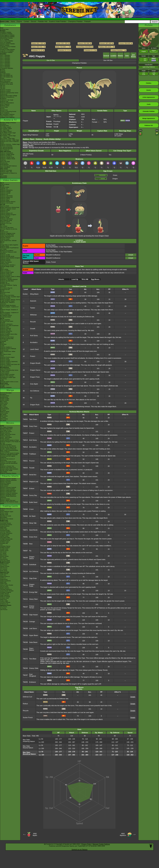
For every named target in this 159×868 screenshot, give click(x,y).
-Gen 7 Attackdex (5, 64)
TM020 (25, 454)
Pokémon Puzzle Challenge (8, 349)
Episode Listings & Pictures (8, 123)
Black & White (4, 269)
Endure (32, 488)
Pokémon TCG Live (6, 223)
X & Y (2, 243)
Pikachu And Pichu (6, 482)
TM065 (25, 516)
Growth (33, 329)
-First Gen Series (5, 561)
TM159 (25, 628)
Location (113, 55)
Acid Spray (34, 335)
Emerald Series (5, 409)
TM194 (25, 668)
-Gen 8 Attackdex (5, 65)
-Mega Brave (4, 579)
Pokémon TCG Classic (7, 519)
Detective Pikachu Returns (8, 202)
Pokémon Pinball (5, 360)
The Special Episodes (6, 147)
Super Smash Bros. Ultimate (8, 241)
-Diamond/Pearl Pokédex (7, 37)
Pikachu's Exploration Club (8, 492)
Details (131, 255)
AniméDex (3, 124)
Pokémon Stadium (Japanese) (9, 362)
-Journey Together (5, 532)
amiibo (2, 380)
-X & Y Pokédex (5, 39)
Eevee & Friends (5, 499)
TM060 (25, 509)
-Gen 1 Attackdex (5, 55)
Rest (31, 544)
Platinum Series (5, 412)
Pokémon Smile (5, 218)
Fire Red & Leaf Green (7, 321)
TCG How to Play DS (6, 288)
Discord (34, 21)
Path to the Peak (5, 162)
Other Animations (5, 167)
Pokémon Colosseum (6, 324)
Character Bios (4, 126)
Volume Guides (5, 400)
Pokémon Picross (5, 259)
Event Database (5, 113)
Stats (127, 55)
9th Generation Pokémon (7, 114)
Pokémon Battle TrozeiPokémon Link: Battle (9, 248)
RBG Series (4, 402)
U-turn (31, 509)
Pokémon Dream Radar (7, 272)
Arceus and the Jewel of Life (8, 447)
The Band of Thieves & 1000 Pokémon (8, 253)
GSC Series (4, 404)
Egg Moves (133, 55)
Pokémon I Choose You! (7, 466)
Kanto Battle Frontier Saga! (8, 133)
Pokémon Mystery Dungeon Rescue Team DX (8, 215)
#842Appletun (123, 834)
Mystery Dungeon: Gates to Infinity (10, 277)
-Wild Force (3, 600)
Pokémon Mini (4, 350)
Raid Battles (4, 517)
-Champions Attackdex (7, 68)
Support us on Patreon (79, 849)
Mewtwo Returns (5, 433)
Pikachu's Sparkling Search (8, 495)
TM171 (25, 659)
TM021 (25, 461)
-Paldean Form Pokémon (7, 117)
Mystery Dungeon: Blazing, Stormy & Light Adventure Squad (10, 300)
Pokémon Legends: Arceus (8, 209)
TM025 (25, 468)
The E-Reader (4, 340)
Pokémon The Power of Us (8, 468)
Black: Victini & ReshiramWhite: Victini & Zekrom (9, 451)
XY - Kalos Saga (5, 137)
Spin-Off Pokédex (5, 74)
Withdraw (33, 315)
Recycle (33, 322)
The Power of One (5, 430)
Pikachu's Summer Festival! (8, 487)
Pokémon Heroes (5, 436)
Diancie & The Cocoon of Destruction (7, 460)
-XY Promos (4, 569)
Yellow (2, 356)
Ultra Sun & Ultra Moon (7, 228)
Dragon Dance (35, 370)
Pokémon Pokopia (5, 192)
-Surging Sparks (5, 535)
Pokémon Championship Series (9, 93)
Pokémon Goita (5, 385)
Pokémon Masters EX (6, 197)
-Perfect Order (4, 522)
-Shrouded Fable (5, 538)
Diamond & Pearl (5, 292)
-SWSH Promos (5, 566)
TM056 (25, 502)
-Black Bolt (3, 527)
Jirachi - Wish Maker (6, 437)
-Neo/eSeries (4, 559)
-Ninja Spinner (4, 574)
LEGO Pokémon (5, 104)
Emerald (3, 323)
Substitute (33, 565)
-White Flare (4, 529)
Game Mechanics (5, 81)
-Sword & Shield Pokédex (7, 44)
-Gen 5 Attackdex (5, 61)
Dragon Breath (35, 363)
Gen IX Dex (51, 60)
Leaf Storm (33, 628)
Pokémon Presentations (7, 103)
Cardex (2, 78)
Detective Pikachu (5, 238)
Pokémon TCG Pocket (7, 203)
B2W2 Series (4, 416)
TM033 (25, 482)
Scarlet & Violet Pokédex (58, 21)
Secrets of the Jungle (6, 470)
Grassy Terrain (32, 607)
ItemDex (3, 70)
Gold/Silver (3, 344)
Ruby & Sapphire (5, 320)
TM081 (25, 537)
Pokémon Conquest (6, 278)
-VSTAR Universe (5, 602)
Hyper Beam (34, 635)
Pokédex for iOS (5, 290)
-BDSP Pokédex (5, 45)
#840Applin (35, 834)
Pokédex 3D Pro (5, 284)
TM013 (25, 440)
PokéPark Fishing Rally (7, 338)
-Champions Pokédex (6, 52)
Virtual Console (5, 373)
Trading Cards (10, 506)
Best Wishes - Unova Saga (8, 136)
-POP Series (4, 571)
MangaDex (3, 394)
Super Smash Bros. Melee (8, 351)
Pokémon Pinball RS (6, 331)
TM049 (25, 495)
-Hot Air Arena (4, 587)
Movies (10, 423)
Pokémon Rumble (5, 298)
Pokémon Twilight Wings (7, 154)
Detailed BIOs (4, 397)
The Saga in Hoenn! (6, 131)
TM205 (25, 682)
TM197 (25, 675)
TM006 (25, 426)
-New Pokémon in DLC (7, 116)
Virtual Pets (3, 379)
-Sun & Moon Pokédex (7, 41)
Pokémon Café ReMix (6, 196)
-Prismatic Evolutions (6, 533)
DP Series (3, 410)
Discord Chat (4, 110)
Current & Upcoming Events (8, 111)
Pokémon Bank (5, 246)
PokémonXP (4, 94)
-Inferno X (3, 578)
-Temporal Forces (5, 540)
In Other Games (5, 372)
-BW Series (3, 555)
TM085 (25, 544)
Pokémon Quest (5, 239)
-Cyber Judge (4, 601)
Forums (19, 21)
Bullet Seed (33, 502)
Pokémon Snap (5, 359)
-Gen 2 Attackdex (5, 57)
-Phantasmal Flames (6, 525)
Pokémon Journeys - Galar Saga (10, 140)
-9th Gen (3, 86)
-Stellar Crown (4, 536)
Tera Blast (33, 659)
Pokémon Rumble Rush (7, 235)
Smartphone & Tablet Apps (8, 377)
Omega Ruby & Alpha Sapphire (9, 245)
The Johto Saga (5, 130)
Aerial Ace (33, 475)
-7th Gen (3, 88)
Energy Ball (33, 592)
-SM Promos (4, 568)
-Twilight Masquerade (6, 539)
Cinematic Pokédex (6, 80)
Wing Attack (34, 294)
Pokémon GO (4, 194)
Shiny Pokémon (5, 150)
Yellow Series (4, 403)
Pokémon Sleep (5, 200)
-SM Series (3, 552)
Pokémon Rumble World (7, 256)
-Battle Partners (5, 588)
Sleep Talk (33, 523)
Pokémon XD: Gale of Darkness (9, 326)
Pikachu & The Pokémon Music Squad (9, 503)
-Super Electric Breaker (7, 591)
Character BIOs (5, 396)
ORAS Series (4, 419)
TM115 (25, 585)
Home (13, 21)
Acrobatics (34, 342)
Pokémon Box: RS (5, 330)
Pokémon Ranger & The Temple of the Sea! (10, 442)
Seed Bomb (33, 530)
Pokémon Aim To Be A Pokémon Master (9, 142)
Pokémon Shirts (5, 106)
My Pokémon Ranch (6, 315)
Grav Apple (34, 384)
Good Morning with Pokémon (8, 166)
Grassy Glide (34, 668)
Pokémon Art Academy (7, 251)
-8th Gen (3, 87)
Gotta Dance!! (4, 486)
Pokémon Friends (5, 193)
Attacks (120, 55)
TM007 (25, 433)
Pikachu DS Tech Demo (7, 337)
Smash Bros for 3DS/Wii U (8, 265)
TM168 (25, 642)
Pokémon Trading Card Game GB (10, 364)
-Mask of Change (5, 597)
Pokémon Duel (4, 264)
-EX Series (3, 558)
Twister (33, 308)
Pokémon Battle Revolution (8, 305)
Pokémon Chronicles (6, 146)
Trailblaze (33, 454)
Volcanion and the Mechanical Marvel (9, 464)
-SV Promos (4, 565)
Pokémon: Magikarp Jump (8, 233)
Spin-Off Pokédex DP (6, 75)
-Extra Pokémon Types (7, 512)
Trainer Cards (4, 513)
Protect (33, 356)
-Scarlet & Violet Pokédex (7, 50)
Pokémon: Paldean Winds (8, 159)
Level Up (75, 279)
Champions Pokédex (75, 21)
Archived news (4, 29)
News (2, 28)
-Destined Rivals (5, 530)
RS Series (3, 406)
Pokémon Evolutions (6, 156)
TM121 (25, 599)
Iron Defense (35, 391)
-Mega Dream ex (5, 576)
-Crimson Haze (4, 598)
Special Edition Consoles (7, 375)
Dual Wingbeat (32, 675)
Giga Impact (33, 615)
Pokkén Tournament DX (7, 236)
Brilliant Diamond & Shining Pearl (10, 207)
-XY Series (3, 553)
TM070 (25, 523)
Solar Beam (33, 642)
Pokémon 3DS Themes (7, 376)
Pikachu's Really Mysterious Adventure (8, 497)
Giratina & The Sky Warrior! (8, 446)
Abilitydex (3, 73)
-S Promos (3, 608)
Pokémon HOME (5, 210)
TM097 (25, 551)
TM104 (25, 571)
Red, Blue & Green (6, 354)
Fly (31, 398)
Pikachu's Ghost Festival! (7, 489)
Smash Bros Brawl (5, 317)
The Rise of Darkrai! (6, 445)
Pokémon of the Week (6, 84)
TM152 (25, 615)
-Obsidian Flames (5, 546)
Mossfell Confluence (53, 255)
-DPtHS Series (4, 556)
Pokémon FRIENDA (6, 387)
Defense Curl (27, 697)
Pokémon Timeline (5, 90)
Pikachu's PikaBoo (5, 483)
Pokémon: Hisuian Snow (7, 157)
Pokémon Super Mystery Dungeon (10, 258)
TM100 (25, 558)
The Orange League (6, 128)
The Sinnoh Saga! (5, 134)
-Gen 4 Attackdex (5, 60)
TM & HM (85, 279)
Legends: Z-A (4, 189)
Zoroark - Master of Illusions (8, 449)
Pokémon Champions (6, 190)
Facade (32, 468)
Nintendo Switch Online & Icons (9, 382)
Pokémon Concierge (6, 170)
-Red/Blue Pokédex (6, 32)
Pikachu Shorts (10, 476)
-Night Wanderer (5, 595)
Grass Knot (33, 537)
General (106, 55)
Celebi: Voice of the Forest (8, 434)
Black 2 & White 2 (5, 271)
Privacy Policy (86, 844)
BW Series (3, 415)
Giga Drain (33, 578)
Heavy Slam (33, 599)
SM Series (3, 420)
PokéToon (3, 160)
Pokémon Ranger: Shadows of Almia (9, 310)
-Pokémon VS (4, 604)
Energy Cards (4, 515)
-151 (1, 545)
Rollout (25, 704)
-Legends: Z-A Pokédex (7, 51)
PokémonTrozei (5, 336)
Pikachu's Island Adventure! (8, 490)
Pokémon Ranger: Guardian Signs (10, 297)
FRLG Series (4, 407)
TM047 (25, 488)
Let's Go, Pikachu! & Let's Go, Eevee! (9, 230)
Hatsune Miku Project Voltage (9, 96)
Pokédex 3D (4, 282)
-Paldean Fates (5, 542)
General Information (6, 393)
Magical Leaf (34, 482)
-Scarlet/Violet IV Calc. (7, 83)
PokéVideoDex (4, 164)
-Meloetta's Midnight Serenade (9, 455)
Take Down (33, 419)
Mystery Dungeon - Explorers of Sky (9, 308)
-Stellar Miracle (4, 594)
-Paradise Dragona (6, 592)
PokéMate (3, 341)
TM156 (25, 622)
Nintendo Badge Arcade (7, 266)
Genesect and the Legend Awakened (8, 457)
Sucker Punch (28, 717)
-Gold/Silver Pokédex (6, 34)
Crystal (2, 346)
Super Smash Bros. (6, 366)
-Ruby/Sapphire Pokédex (7, 35)
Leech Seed (34, 349)
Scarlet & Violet (5, 187)
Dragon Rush (35, 405)
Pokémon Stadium (5, 363)
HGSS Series (4, 413)
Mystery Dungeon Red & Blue (9, 334)
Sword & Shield (5, 206)
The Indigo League (6, 127)
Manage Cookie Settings (101, 844)
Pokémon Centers (5, 91)
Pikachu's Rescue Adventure (8, 480)
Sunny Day (33, 495)
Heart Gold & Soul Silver (7, 295)
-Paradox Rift (4, 543)
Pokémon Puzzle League (7, 357)
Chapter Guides (5, 399)
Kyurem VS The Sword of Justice (10, 453)
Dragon (115, 179)
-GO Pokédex (4, 48)
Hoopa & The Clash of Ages (8, 462)
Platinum (3, 294)
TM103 (25, 565)
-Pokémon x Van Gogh (7, 100)
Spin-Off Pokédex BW (6, 77)
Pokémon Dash (5, 327)
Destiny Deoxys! (5, 439)
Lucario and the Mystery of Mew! (9, 440)
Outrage (32, 622)
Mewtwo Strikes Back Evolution (9, 469)
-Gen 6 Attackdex (5, 63)
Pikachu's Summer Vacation (8, 479)
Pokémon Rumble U (6, 275)
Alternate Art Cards (6, 516)
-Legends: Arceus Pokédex (8, 47)
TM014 (25, 447)
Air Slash (32, 516)
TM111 (25, 578)
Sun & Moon (4, 226)
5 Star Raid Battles (66, 247)
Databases (10, 25)
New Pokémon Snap (6, 220)
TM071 (25, 530)
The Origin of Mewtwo (6, 427)
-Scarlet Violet (4, 549)
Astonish (33, 301)
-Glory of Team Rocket (7, 585)
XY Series (3, 417)
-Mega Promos (4, 563)
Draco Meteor (32, 649)
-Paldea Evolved (5, 548)
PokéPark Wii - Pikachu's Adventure (7, 303)
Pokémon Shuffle (5, 255)
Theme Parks (4, 107)
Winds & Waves (5, 184)
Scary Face (33, 426)
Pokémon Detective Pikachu (8, 473)
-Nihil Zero (3, 575)
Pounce (32, 461)
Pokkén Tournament (6, 262)
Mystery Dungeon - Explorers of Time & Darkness (9, 313)
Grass (115, 175)
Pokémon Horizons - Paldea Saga (10, 144)
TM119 (25, 592)
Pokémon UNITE (5, 199)
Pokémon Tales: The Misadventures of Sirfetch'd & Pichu (9, 173)
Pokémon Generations (7, 153)
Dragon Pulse (35, 377)
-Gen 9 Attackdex (5, 67)
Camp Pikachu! (5, 485)
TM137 (25, 607)
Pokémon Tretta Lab (6, 274)
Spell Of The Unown (6, 432)
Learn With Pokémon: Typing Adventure (8, 286)
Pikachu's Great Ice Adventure (9, 493)
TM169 (25, 649)
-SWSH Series (4, 551)
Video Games (10, 180)
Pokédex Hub (43, 21)
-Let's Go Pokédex (5, 42)
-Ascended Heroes (6, 523)
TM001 (25, 419)
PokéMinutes (4, 163)
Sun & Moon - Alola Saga (7, 139)
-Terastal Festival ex (6, 589)
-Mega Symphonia (5, 581)
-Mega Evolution (5, 526)
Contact (26, 21)
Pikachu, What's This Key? (8, 500)
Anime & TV (10, 120)
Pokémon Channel (5, 328)
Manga (10, 390)
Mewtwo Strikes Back (6, 429)
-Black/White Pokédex (6, 38)
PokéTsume (4, 177)
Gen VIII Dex (108, 60)
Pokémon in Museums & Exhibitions (7, 98)
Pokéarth (87, 21)
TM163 (25, 635)
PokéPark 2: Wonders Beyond (9, 279)
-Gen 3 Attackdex (5, 58)
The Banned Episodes (7, 149)
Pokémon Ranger (5, 333)
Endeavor (33, 682)
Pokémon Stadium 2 (6, 347)
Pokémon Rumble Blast (7, 281)
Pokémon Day (4, 101)
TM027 (25, 475)
